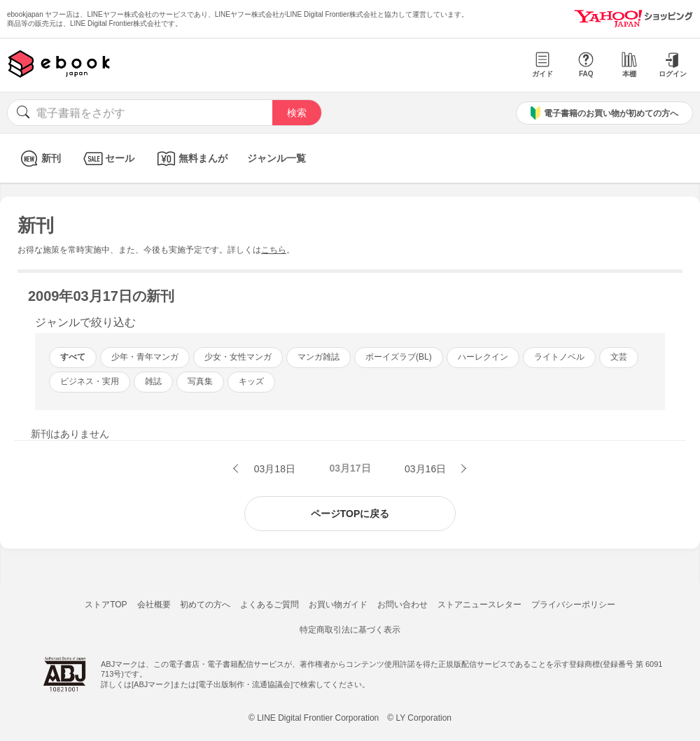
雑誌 (153, 381)
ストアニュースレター (479, 605)
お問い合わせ (402, 605)
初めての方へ (205, 605)
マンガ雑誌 (318, 357)
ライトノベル (559, 357)
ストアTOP (106, 605)
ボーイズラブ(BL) (399, 357)
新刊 (39, 158)
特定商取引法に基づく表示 (350, 630)
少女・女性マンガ (238, 357)
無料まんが (191, 158)
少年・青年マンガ (145, 357)
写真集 (200, 381)
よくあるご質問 (269, 605)
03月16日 (427, 469)
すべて (73, 357)
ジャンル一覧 (276, 158)
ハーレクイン (483, 357)
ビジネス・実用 (90, 381)
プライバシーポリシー (573, 605)
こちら (274, 250)
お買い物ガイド (338, 605)
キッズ (251, 381)
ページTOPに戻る (350, 514)
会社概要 (154, 605)
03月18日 (273, 469)
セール (107, 158)
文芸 (619, 357)
